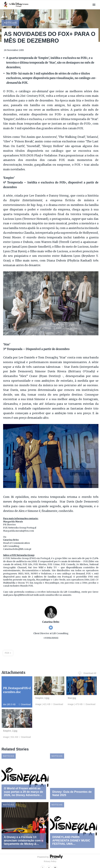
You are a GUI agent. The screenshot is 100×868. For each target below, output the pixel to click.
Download (25, 704)
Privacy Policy (50, 861)
